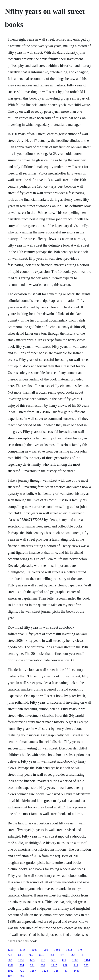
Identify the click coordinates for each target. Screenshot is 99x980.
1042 (11, 971)
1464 (87, 960)
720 (22, 971)
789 (22, 976)
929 (65, 965)
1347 (54, 965)
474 (62, 955)
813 (20, 955)
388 (86, 965)
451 (52, 955)
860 (31, 955)
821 (10, 955)
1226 (45, 971)
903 (10, 960)
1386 (57, 950)
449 (76, 965)
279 (43, 960)
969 (46, 950)
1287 (33, 971)
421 (64, 960)
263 (73, 955)
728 (56, 971)
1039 (34, 950)
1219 (11, 950)
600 (43, 965)
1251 (21, 960)
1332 (69, 950)
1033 (11, 976)
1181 (10, 965)
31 (66, 971)
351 (53, 960)
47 (83, 955)
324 (32, 965)
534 (22, 965)
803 (41, 955)
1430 (77, 971)
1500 (75, 960)
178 (80, 950)
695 (32, 960)
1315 (22, 950)
